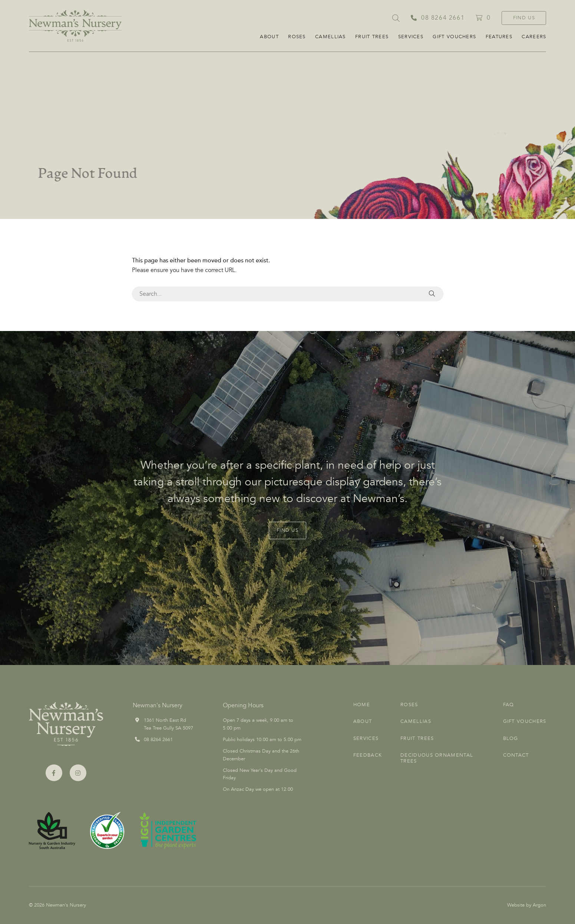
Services (411, 37)
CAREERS (534, 37)
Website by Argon (527, 905)
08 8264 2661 (158, 740)
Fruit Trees (372, 37)
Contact (516, 755)
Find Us (524, 18)
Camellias (331, 37)
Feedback (368, 755)
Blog (511, 738)
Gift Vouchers (454, 37)
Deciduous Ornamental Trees (437, 758)
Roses (297, 37)
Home (362, 705)
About (269, 37)
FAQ (509, 705)
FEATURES (499, 37)
